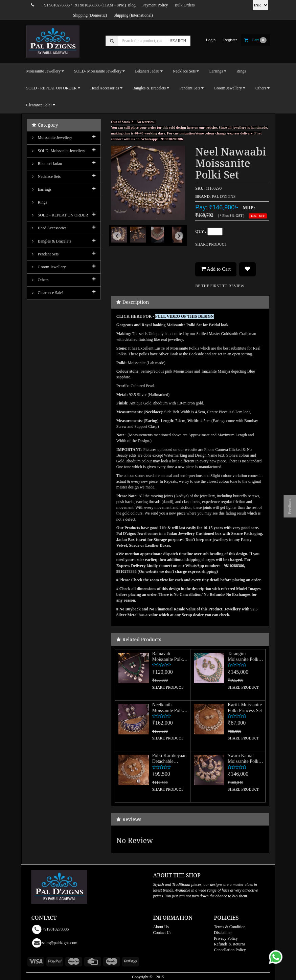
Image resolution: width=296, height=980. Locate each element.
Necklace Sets (47, 176)
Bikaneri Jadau (47, 164)
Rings (241, 71)
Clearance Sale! (48, 293)
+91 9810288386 (87, 5)
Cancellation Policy (230, 950)
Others (40, 280)
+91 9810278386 (56, 5)
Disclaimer (223, 933)
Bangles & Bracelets (52, 241)
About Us (161, 927)
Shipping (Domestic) (90, 15)
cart (255, 40)
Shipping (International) (133, 15)
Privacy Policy (226, 938)
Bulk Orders (185, 5)
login (211, 40)
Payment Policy (155, 5)
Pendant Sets (45, 254)
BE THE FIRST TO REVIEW (220, 286)
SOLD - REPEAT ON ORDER (60, 215)
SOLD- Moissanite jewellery (59, 151)
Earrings (42, 189)
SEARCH (178, 41)
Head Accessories (49, 228)
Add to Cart (216, 269)
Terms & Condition (230, 927)
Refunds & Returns (230, 944)
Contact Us (162, 933)
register (230, 40)
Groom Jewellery (49, 267)
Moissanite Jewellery (52, 138)
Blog (131, 5)
